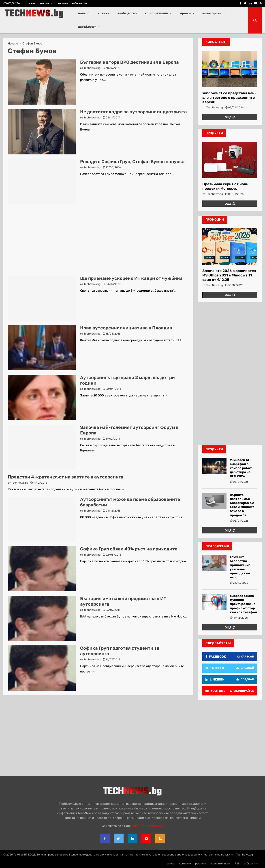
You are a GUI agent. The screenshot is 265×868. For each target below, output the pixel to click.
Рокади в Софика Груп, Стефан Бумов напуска (132, 162)
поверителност (220, 864)
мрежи (185, 13)
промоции (215, 220)
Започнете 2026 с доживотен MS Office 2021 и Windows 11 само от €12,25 (229, 275)
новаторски (212, 13)
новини (104, 13)
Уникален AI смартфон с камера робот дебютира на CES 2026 (241, 468)
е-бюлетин (80, 3)
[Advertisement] (98, 240)
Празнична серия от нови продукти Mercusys (225, 186)
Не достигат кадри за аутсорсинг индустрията (134, 112)
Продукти (214, 449)
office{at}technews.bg (147, 826)
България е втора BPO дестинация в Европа (129, 62)
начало (84, 13)
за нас (31, 3)
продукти (214, 133)
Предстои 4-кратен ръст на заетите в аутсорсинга (66, 477)
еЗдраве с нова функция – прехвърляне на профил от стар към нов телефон (243, 604)
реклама (62, 3)
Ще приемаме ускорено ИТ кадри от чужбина (131, 278)
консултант (216, 42)
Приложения (217, 546)
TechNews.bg (92, 68)
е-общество (127, 13)
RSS (237, 864)
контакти (46, 3)
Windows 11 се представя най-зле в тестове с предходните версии (229, 98)
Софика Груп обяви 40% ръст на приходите (129, 549)
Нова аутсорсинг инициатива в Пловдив (126, 328)
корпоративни (156, 13)
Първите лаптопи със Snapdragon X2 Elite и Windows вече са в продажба (242, 505)
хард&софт (87, 27)
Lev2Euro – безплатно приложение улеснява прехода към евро (240, 567)
